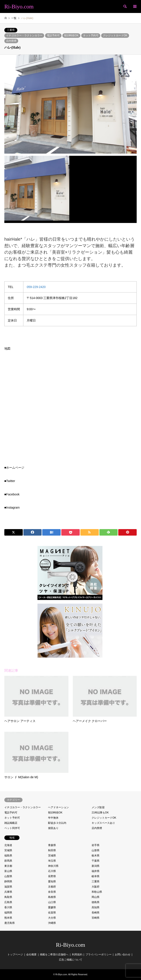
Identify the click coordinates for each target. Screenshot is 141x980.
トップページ (15, 955)
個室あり (53, 828)
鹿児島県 (10, 923)
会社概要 (31, 955)
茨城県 (52, 856)
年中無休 (53, 818)
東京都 (8, 866)
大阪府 (96, 887)
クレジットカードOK (115, 35)
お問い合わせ (123, 955)
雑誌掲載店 (11, 823)
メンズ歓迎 (98, 807)
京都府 (52, 887)
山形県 (96, 850)
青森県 (52, 845)
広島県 (8, 902)
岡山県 (96, 897)
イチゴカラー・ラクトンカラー (24, 35)
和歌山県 (97, 892)
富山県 (8, 871)
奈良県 (52, 892)
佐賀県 (52, 913)
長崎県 (96, 913)
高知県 (96, 907)
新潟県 (96, 866)
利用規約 (77, 955)
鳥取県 (8, 897)
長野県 (52, 876)
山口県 (52, 902)
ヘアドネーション (58, 807)
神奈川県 (53, 866)
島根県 (52, 897)
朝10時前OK (71, 35)
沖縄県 (52, 923)
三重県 (11, 30)
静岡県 (8, 881)
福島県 (8, 856)
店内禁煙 (11, 41)
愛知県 (52, 881)
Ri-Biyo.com (70, 945)
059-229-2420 (36, 287)
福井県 (96, 871)
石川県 (52, 871)
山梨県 (8, 876)
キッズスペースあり (103, 823)
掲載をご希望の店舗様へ (54, 955)
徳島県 (96, 902)
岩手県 (96, 845)
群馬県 (8, 861)
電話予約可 (53, 35)
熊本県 (8, 918)
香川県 (8, 907)
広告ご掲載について (71, 960)
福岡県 (8, 913)
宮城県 (8, 850)
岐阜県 (96, 876)
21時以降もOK (100, 813)
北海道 (8, 845)
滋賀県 (8, 887)
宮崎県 (96, 918)
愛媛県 (52, 907)
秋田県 (52, 850)
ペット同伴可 (12, 828)
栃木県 (96, 856)
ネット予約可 (91, 35)
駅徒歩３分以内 (57, 823)
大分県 (52, 918)
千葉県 (96, 861)
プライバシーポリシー (99, 955)
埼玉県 (52, 861)
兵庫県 (8, 892)
